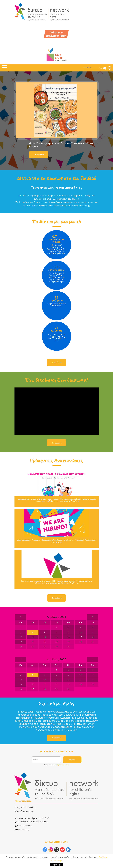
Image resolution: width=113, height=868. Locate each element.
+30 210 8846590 (23, 826)
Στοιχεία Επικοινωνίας (25, 807)
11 (92, 632)
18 (92, 637)
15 (56, 637)
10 (81, 632)
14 (45, 637)
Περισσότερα (39, 155)
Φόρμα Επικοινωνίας (24, 811)
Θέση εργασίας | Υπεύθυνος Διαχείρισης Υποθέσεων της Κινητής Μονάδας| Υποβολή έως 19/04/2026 (57, 541)
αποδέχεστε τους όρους (62, 765)
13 (32, 637)
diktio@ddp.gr (22, 830)
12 (21, 637)
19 (21, 642)
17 (81, 637)
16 (68, 637)
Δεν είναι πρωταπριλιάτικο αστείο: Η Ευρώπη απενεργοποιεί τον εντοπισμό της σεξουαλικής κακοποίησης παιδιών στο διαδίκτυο (56, 582)
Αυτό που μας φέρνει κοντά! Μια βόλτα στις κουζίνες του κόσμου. (64, 145)
